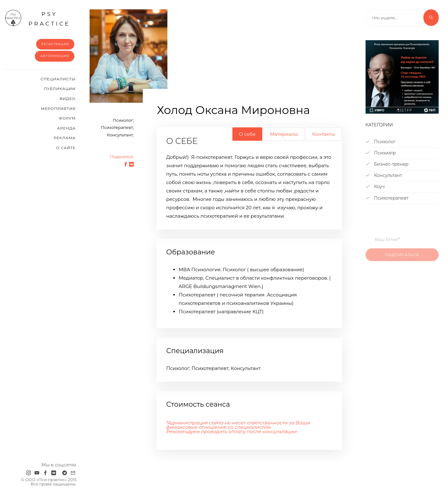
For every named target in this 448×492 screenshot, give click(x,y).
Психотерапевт (387, 198)
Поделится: (122, 157)
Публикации (60, 89)
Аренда (66, 128)
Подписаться (402, 258)
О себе (247, 134)
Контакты (323, 134)
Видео (68, 99)
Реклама (65, 138)
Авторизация (55, 56)
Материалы (284, 134)
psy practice (37, 18)
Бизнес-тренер (387, 164)
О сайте (66, 148)
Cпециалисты (58, 79)
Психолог (381, 142)
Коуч (375, 187)
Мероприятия (58, 109)
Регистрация (55, 44)
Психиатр (381, 153)
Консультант (384, 175)
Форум (67, 118)
